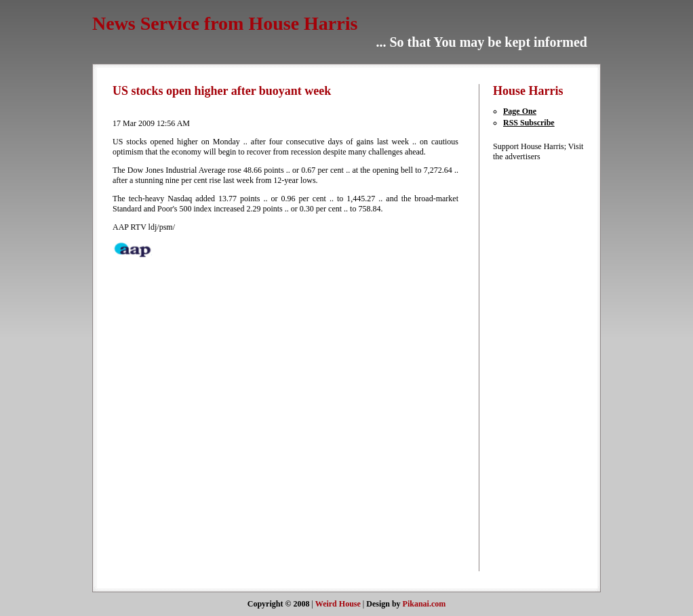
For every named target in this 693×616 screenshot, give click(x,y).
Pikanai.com (424, 604)
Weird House (338, 604)
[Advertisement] (534, 365)
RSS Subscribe (529, 123)
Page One (520, 111)
